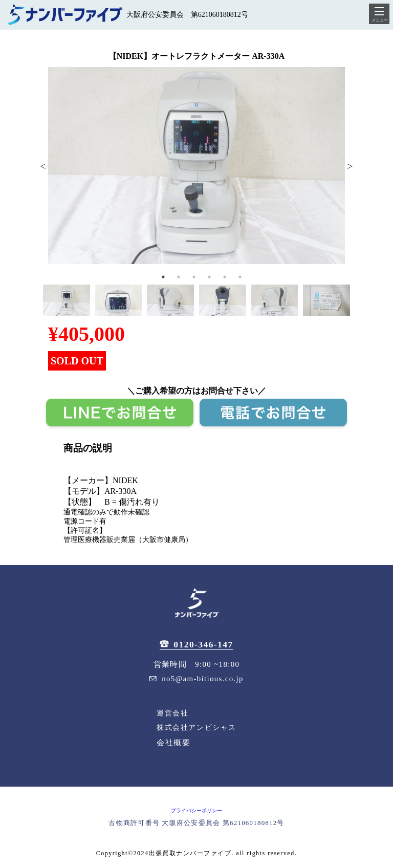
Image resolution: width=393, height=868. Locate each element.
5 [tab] (225, 277)
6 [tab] (240, 277)
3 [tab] (194, 277)
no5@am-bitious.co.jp (196, 679)
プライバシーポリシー (196, 810)
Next (350, 165)
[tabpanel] (196, 166)
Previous (43, 165)
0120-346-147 (196, 644)
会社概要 (173, 742)
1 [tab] (163, 277)
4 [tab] (209, 277)
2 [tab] (179, 277)
